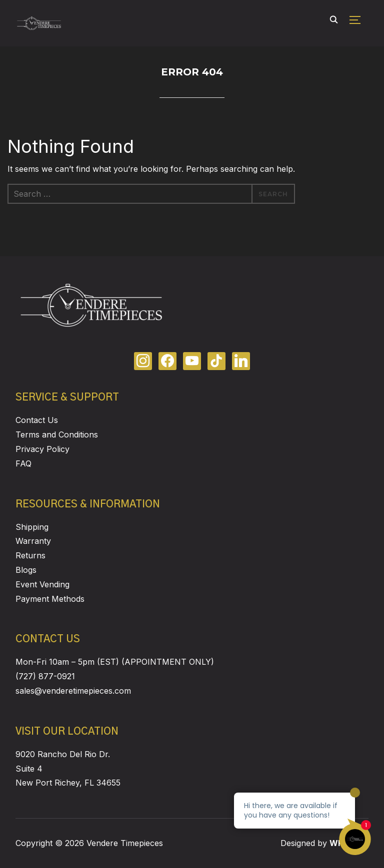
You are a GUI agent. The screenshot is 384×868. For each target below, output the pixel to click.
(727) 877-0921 (45, 676)
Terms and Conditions (57, 434)
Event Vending (42, 584)
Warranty (33, 541)
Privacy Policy (42, 449)
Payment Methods (50, 599)
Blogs (26, 570)
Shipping (32, 527)
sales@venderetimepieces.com (73, 691)
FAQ (23, 463)
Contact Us (37, 420)
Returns (30, 555)
